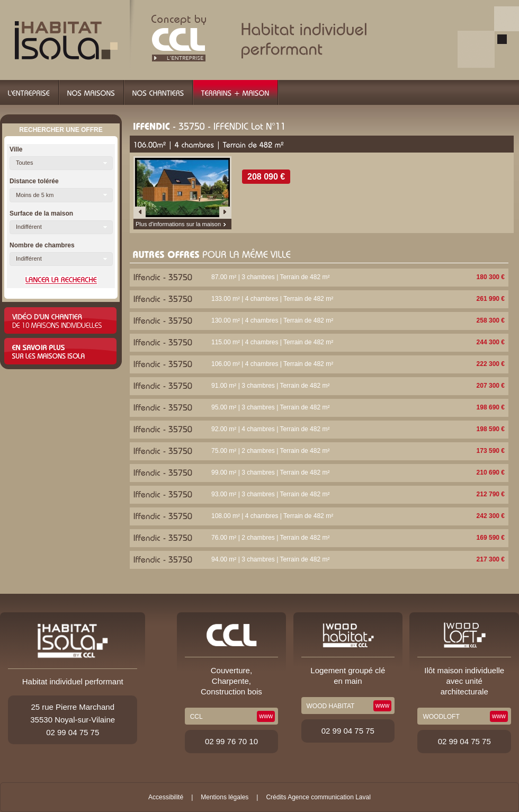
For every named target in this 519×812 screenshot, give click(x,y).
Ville (16, 149)
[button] (61, 163)
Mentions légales (225, 797)
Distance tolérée (34, 181)
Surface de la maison (41, 213)
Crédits (276, 797)
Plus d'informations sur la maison (178, 224)
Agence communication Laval (329, 797)
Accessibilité (166, 797)
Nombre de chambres (42, 245)
